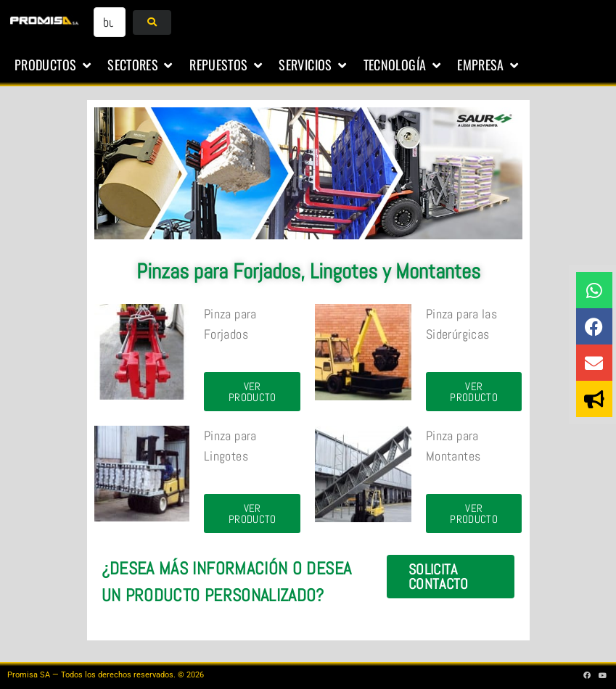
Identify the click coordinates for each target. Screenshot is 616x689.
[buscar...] (110, 22)
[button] (54, 65)
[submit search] (152, 22)
